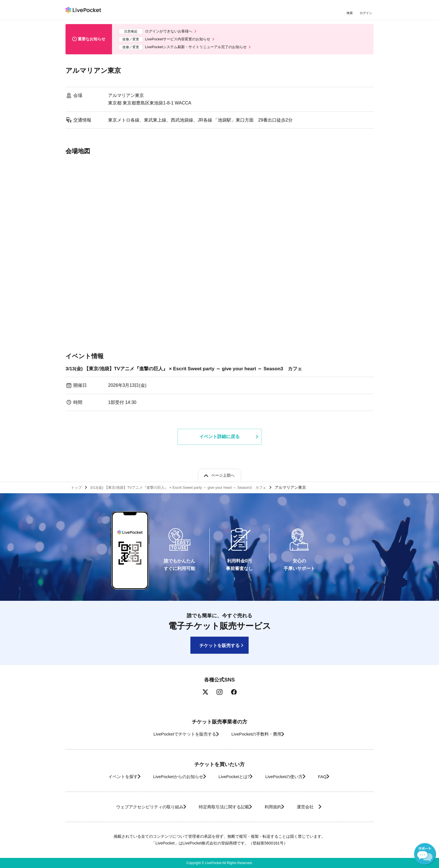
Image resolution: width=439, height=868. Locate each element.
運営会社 (316, 807)
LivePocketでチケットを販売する (179, 734)
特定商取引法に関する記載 (221, 807)
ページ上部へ (223, 474)
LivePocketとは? (233, 777)
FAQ (333, 777)
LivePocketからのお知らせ (171, 777)
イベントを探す (110, 777)
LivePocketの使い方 (289, 777)
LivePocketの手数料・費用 (258, 734)
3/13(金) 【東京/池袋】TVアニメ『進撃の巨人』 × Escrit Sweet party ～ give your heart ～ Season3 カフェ (191, 372)
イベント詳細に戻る (219, 440)
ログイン (366, 13)
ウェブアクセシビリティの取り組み (139, 807)
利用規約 (276, 807)
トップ (77, 487)
